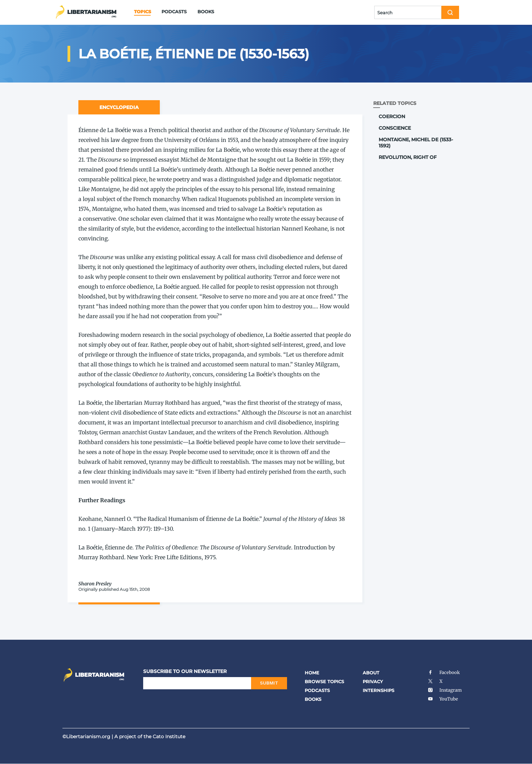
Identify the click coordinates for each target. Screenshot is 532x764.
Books (206, 12)
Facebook (444, 672)
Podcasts (174, 12)
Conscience (395, 128)
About (371, 673)
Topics (142, 12)
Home (312, 673)
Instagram (445, 690)
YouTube (443, 699)
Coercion (392, 116)
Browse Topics (324, 681)
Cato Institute (169, 736)
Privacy (373, 681)
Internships (378, 690)
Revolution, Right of (408, 157)
